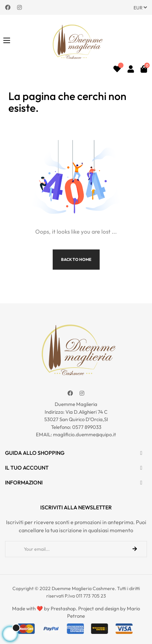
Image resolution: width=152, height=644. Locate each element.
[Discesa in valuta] (140, 7)
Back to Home (76, 259)
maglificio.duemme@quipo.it (85, 434)
